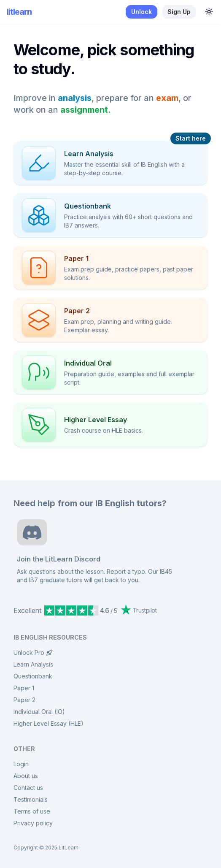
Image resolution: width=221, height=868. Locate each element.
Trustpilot (139, 610)
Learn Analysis (33, 664)
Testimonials (31, 799)
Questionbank (33, 676)
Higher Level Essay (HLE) (49, 723)
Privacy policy (33, 823)
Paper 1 (24, 688)
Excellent (27, 610)
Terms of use (32, 811)
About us (26, 776)
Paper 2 (24, 700)
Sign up (179, 12)
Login (21, 764)
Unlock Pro (33, 652)
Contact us (28, 788)
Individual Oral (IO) (39, 712)
